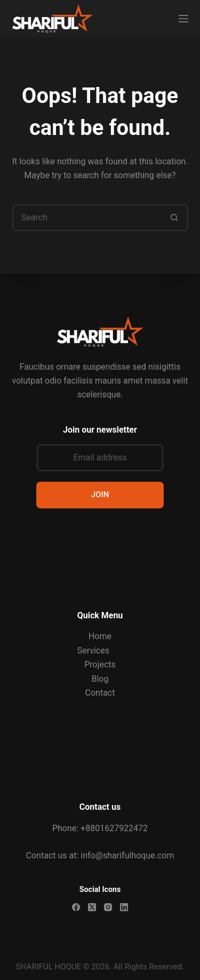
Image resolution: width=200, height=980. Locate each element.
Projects (100, 664)
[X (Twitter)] (92, 907)
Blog (100, 679)
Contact (100, 693)
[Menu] (183, 19)
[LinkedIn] (124, 907)
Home (100, 636)
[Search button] (175, 218)
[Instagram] (108, 907)
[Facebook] (76, 907)
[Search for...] (87, 218)
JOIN (100, 495)
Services (93, 651)
